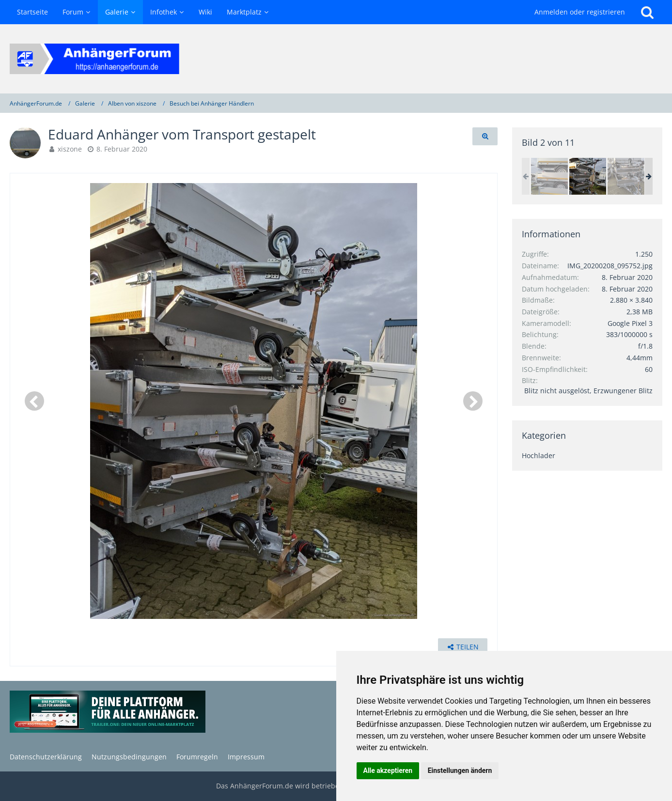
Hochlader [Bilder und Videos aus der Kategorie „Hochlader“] (539, 455)
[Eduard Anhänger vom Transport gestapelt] (549, 176)
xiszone (70, 149)
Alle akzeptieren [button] (388, 770)
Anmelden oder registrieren (580, 12)
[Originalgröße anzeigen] (485, 136)
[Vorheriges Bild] (34, 401)
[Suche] (647, 12)
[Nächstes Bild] (473, 401)
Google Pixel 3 (630, 323)
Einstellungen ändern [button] (460, 770)
